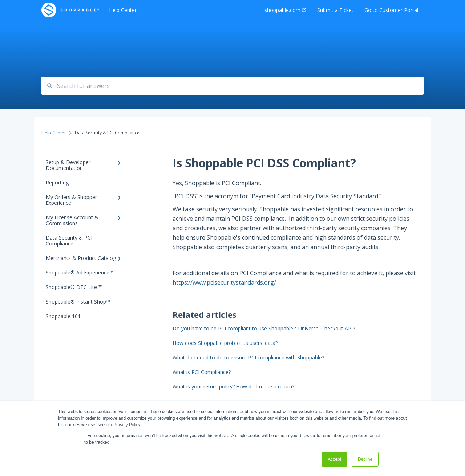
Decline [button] (365, 459)
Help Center (123, 10)
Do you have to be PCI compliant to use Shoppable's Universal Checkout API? (264, 328)
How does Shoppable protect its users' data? (225, 343)
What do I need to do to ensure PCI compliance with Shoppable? (248, 357)
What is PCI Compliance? (202, 372)
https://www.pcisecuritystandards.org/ (224, 282)
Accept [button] (334, 459)
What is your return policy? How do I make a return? (233, 387)
